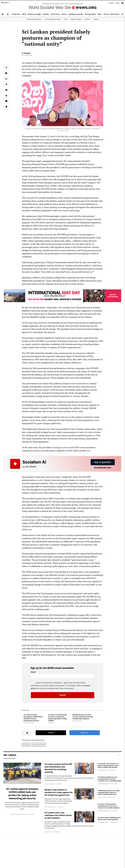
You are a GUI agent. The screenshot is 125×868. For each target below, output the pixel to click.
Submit (62, 695)
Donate (96, 19)
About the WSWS (76, 19)
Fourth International (34, 19)
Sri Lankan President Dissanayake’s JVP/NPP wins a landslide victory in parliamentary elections (33, 718)
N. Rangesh (26, 53)
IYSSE (66, 19)
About (118, 3)
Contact (111, 3)
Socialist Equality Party (53, 19)
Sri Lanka (26, 745)
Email (33, 672)
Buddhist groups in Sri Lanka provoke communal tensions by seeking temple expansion (83, 717)
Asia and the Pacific (39, 745)
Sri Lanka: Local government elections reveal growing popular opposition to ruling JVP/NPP (57, 718)
